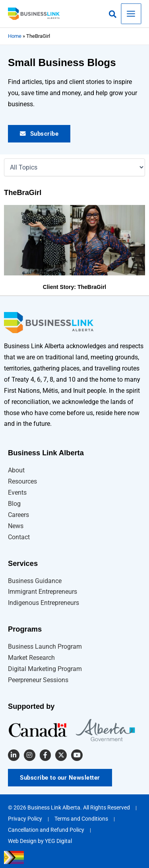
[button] (114, 15)
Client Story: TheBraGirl (74, 287)
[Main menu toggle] (132, 14)
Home (15, 36)
